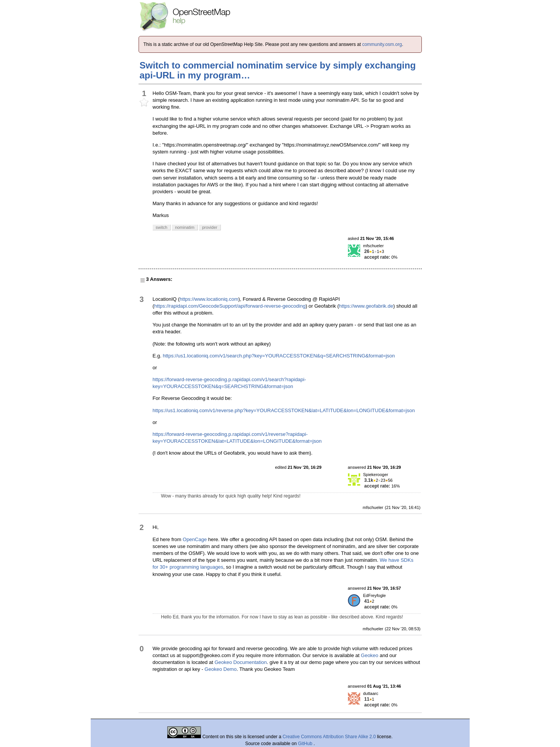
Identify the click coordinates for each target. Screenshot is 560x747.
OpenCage (195, 539)
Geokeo (370, 655)
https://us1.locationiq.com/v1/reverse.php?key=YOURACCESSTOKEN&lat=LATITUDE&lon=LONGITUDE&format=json (284, 410)
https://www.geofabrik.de (366, 306)
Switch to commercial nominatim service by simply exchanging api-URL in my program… (278, 70)
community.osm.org (382, 44)
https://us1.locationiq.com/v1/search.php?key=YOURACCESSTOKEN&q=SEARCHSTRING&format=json (279, 356)
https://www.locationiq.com (209, 299)
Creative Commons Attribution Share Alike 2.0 (329, 737)
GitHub (306, 744)
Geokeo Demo (220, 669)
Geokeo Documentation (241, 662)
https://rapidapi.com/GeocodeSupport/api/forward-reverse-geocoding (230, 306)
